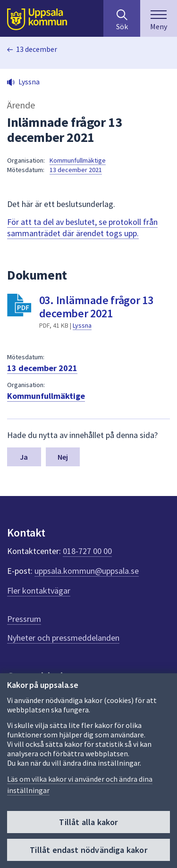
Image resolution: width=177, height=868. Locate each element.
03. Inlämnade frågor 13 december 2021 (96, 307)
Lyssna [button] (29, 82)
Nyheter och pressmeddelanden (63, 638)
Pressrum (24, 619)
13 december (37, 49)
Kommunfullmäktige (78, 160)
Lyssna (82, 325)
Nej (63, 457)
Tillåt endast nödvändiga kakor (88, 850)
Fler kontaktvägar (39, 591)
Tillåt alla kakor (88, 822)
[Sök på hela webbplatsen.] (122, 18)
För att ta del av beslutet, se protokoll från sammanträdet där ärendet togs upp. (82, 227)
